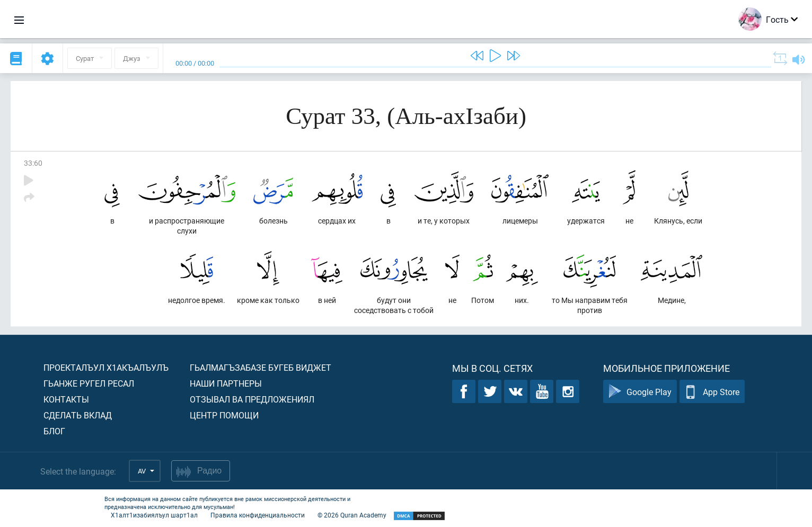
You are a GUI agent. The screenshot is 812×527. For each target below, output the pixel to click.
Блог (54, 431)
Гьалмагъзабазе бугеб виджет (261, 367)
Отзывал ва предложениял (252, 399)
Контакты (66, 399)
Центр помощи (224, 415)
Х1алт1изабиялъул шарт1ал (154, 515)
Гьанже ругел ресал (89, 383)
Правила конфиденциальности (258, 515)
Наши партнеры (226, 383)
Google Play (640, 392)
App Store (712, 392)
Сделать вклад (78, 415)
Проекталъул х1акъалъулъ (106, 367)
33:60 (33, 163)
